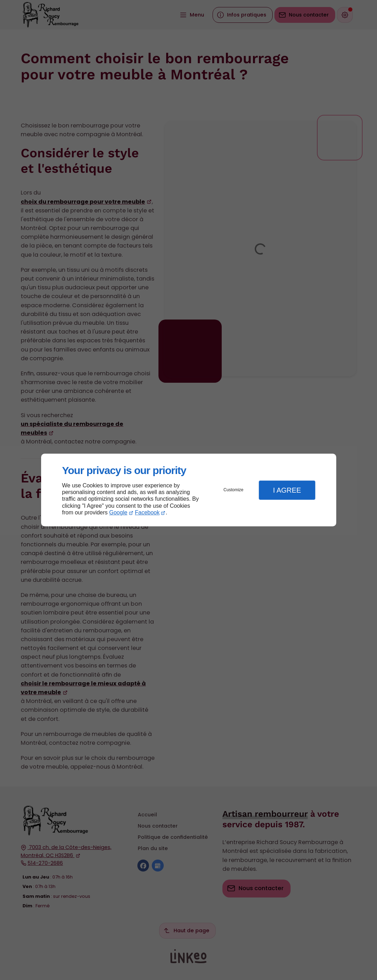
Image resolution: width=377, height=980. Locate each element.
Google (118, 512)
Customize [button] (233, 490)
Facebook (147, 512)
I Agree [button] (287, 490)
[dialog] (189, 490)
